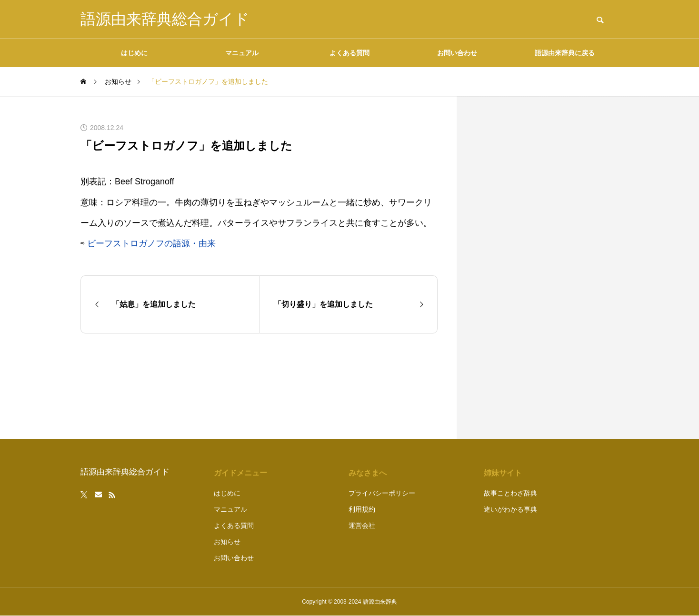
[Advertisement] (547, 267)
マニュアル (242, 53)
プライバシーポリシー (382, 493)
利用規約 (362, 509)
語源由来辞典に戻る (565, 53)
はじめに (134, 53)
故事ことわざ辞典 (510, 493)
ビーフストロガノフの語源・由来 (151, 243)
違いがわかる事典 (510, 509)
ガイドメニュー (240, 473)
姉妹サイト (503, 473)
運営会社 (362, 525)
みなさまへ (368, 473)
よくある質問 (349, 53)
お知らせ (227, 542)
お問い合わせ (457, 53)
